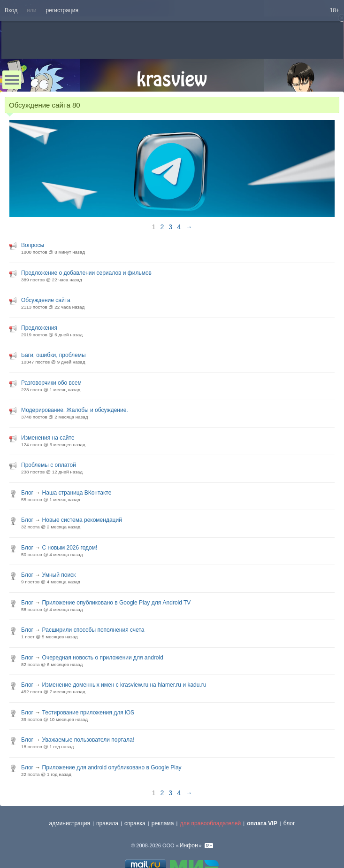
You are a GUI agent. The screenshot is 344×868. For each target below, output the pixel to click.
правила (107, 823)
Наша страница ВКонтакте (77, 493)
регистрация (62, 10)
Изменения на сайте (48, 438)
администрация (70, 823)
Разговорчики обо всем (51, 383)
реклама (163, 823)
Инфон (189, 845)
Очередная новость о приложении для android (103, 658)
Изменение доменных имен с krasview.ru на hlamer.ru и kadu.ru (124, 685)
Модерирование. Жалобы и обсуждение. (75, 410)
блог (289, 823)
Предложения (39, 328)
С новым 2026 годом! (70, 548)
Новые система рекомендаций (82, 520)
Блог (27, 493)
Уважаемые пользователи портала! (88, 740)
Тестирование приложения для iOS (88, 713)
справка (135, 823)
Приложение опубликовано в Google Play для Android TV (117, 603)
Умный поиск (59, 575)
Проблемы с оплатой (49, 465)
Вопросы (33, 245)
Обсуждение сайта (46, 300)
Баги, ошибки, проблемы (54, 355)
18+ (335, 10)
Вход (11, 10)
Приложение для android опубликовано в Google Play (112, 767)
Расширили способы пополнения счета (93, 630)
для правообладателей (210, 823)
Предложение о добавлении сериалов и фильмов (86, 273)
